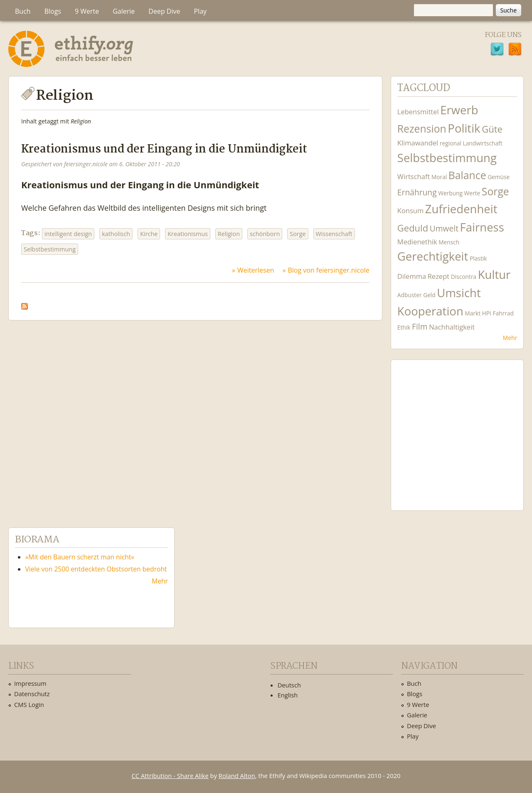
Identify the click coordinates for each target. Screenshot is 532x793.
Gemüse (499, 177)
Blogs (53, 11)
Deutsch (289, 685)
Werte (472, 193)
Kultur (494, 275)
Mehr (510, 338)
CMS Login (29, 704)
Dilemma (412, 276)
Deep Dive (164, 11)
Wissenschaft (334, 234)
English (288, 695)
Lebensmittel (418, 112)
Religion (229, 234)
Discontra (464, 277)
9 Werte (87, 11)
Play (201, 11)
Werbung (450, 193)
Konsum (410, 211)
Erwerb (459, 110)
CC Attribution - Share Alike (170, 776)
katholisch (116, 234)
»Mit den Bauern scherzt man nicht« (80, 557)
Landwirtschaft (483, 143)
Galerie (124, 11)
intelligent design (68, 234)
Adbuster (410, 295)
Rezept (438, 276)
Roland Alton (237, 776)
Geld (429, 295)
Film (420, 326)
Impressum (30, 683)
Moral (439, 177)
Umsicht (459, 293)
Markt (473, 313)
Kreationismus (188, 234)
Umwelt (444, 228)
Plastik (478, 258)
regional (451, 143)
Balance (467, 175)
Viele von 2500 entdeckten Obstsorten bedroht (96, 569)
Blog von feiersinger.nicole (328, 270)
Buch (23, 11)
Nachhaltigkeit (452, 327)
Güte (492, 129)
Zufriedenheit (461, 209)
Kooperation (430, 311)
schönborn (265, 234)
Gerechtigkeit (433, 256)
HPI (487, 313)
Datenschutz (32, 694)
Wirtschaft (414, 176)
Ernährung (417, 192)
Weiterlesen (256, 270)
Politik (464, 128)
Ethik (404, 327)
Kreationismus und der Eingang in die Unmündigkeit (164, 149)
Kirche (149, 234)
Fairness (482, 227)
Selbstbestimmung (50, 249)
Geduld (413, 228)
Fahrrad (503, 313)
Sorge (298, 234)
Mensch (449, 242)
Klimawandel (418, 143)
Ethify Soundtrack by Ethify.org (457, 429)
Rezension (422, 129)
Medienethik (417, 242)
